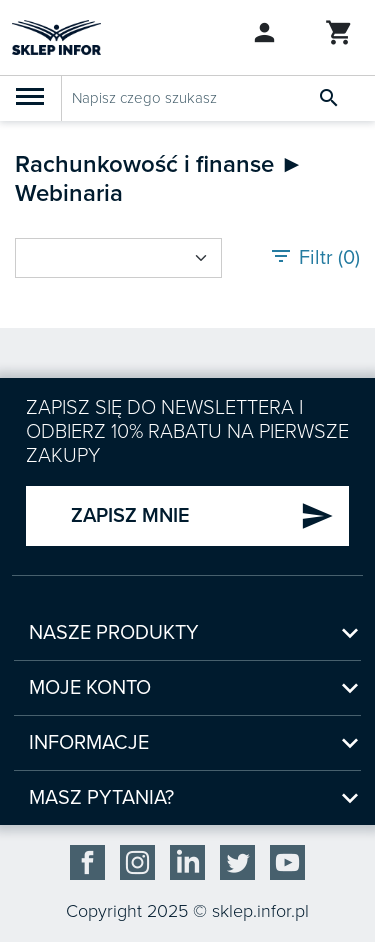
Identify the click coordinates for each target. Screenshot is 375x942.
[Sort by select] (118, 258)
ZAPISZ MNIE (202, 516)
